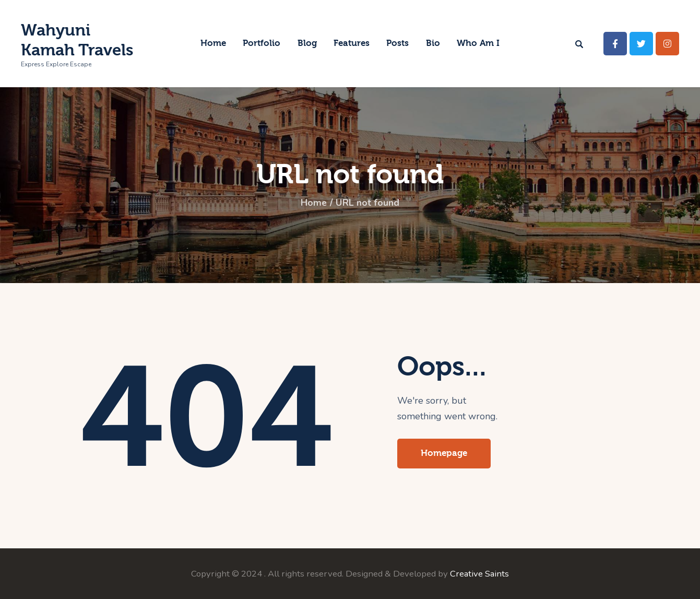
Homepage (444, 453)
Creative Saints (479, 574)
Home (314, 203)
